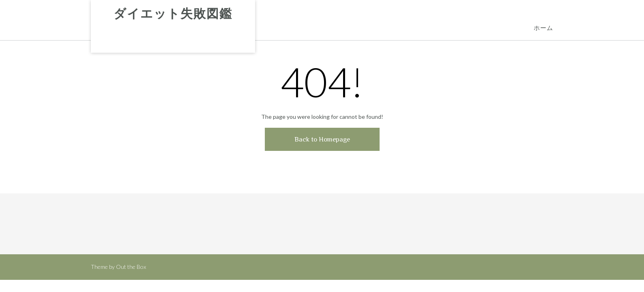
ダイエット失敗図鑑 (173, 14)
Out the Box (131, 267)
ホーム (543, 28)
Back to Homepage (322, 139)
